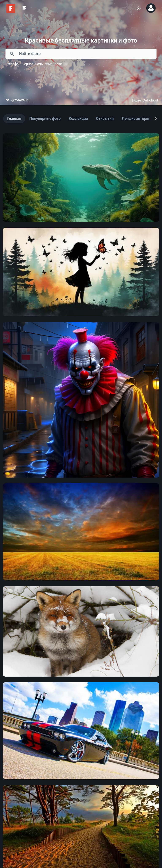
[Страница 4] (75, 826)
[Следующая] (141, 826)
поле (58, 64)
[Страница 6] (104, 826)
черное (28, 64)
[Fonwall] (11, 11)
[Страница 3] (61, 826)
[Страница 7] (118, 826)
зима (49, 64)
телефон (14, 64)
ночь (39, 64)
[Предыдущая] (23, 826)
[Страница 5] (90, 826)
